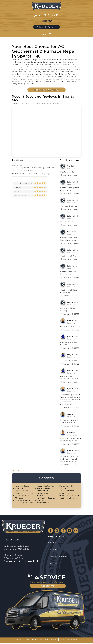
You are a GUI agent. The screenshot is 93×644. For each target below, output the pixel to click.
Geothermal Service (69, 498)
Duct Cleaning (66, 493)
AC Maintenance (23, 500)
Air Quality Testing (46, 498)
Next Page (17, 470)
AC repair (19, 498)
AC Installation (22, 496)
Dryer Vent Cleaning (69, 496)
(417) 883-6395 (47, 15)
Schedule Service (46, 27)
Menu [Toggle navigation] (46, 34)
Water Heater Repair (47, 486)
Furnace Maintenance (25, 493)
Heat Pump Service (24, 503)
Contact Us (48, 586)
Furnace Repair (22, 486)
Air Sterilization (67, 491)
